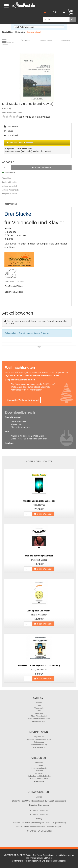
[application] (37, 143)
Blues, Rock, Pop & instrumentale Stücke (29, 439)
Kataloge (9, 443)
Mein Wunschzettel (39, 716)
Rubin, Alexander (39, 615)
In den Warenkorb (41, 168)
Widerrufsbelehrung (39, 745)
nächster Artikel (66, 40)
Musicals (39, 773)
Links (39, 705)
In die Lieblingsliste (10, 182)
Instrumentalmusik (39, 768)
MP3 (7, 432)
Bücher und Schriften (39, 779)
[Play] (7, 143)
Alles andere (39, 781)
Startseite (39, 763)
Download (39, 771)
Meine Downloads (39, 721)
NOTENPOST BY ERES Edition (39, 831)
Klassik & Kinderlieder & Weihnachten (28, 436)
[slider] (16, 143)
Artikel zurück (26, 40)
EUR (55, 12)
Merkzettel (39, 713)
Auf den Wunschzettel (11, 190)
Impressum (39, 737)
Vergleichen (7, 178)
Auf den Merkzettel (9, 186)
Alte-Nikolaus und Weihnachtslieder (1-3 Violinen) (33, 384)
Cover (8, 131)
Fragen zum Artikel (9, 194)
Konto (39, 711)
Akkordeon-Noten (19, 422)
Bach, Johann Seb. (39, 670)
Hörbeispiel (37, 145)
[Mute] (25, 143)
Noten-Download (13, 417)
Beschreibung (11, 204)
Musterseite (11, 126)
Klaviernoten (16, 424)
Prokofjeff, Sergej (39, 560)
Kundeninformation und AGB (39, 739)
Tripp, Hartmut (39, 505)
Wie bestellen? (39, 747)
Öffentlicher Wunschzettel (39, 719)
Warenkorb (39, 708)
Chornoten (39, 765)
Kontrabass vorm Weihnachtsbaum (26, 390)
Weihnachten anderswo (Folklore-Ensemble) (31, 387)
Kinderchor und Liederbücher (39, 776)
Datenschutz (39, 742)
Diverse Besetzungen (20, 427)
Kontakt (39, 703)
